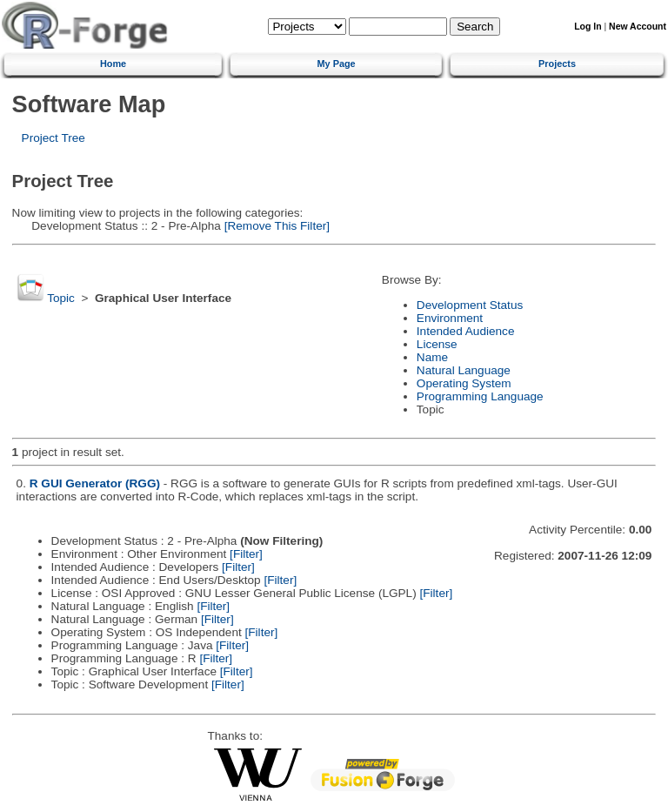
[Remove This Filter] (275, 226)
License (437, 344)
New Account (638, 27)
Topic (61, 298)
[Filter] (246, 554)
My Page (337, 64)
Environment (450, 318)
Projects (557, 64)
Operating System (464, 383)
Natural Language (464, 370)
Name (432, 357)
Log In (588, 27)
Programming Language (480, 396)
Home (113, 64)
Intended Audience (466, 331)
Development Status (470, 305)
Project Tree (53, 138)
